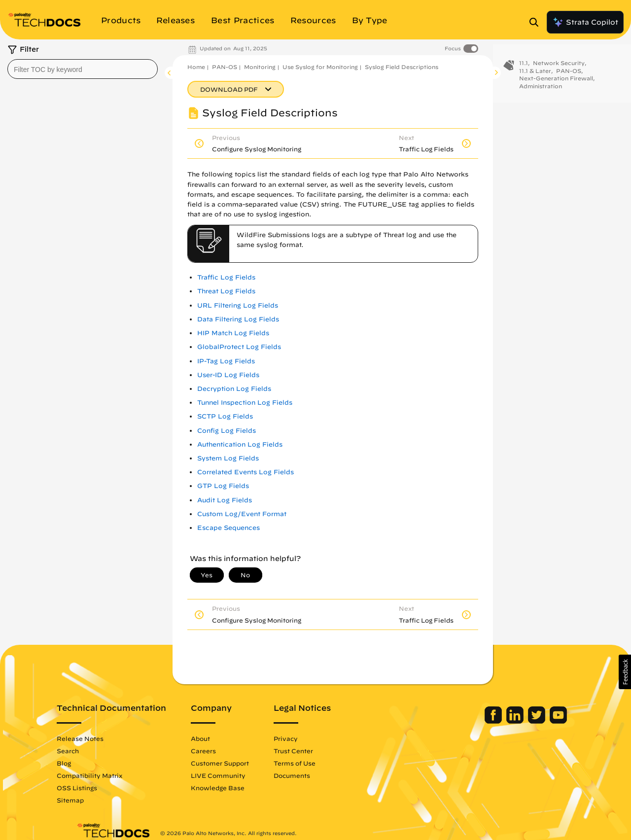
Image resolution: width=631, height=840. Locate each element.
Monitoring (260, 67)
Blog (84, 763)
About (220, 738)
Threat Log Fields (226, 291)
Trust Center (313, 751)
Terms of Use (314, 763)
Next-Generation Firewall (556, 83)
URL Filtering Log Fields (238, 305)
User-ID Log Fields (228, 375)
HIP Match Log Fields (233, 333)
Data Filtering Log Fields (238, 319)
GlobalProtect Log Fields (239, 347)
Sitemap (90, 800)
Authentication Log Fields (240, 444)
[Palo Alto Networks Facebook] (474, 721)
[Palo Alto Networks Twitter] (518, 721)
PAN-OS (225, 67)
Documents (312, 775)
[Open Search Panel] (537, 22)
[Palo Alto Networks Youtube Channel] (539, 721)
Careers (223, 751)
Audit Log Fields (225, 500)
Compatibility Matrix (109, 775)
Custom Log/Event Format (242, 514)
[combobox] (83, 69)
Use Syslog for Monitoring (320, 67)
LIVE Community (238, 775)
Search (88, 751)
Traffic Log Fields (226, 277)
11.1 (524, 68)
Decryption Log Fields (234, 389)
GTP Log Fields (223, 486)
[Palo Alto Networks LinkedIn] (496, 721)
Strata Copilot (585, 22)
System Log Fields (228, 458)
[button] (625, 672)
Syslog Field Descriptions (402, 67)
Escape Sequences (228, 528)
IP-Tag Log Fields (226, 361)
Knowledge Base (237, 788)
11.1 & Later (535, 76)
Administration (541, 91)
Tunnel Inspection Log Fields (245, 402)
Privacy (305, 738)
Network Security (559, 68)
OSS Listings (97, 788)
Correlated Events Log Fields (245, 472)
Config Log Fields (227, 431)
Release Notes (100, 738)
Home (196, 67)
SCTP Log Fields (225, 416)
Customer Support (240, 763)
